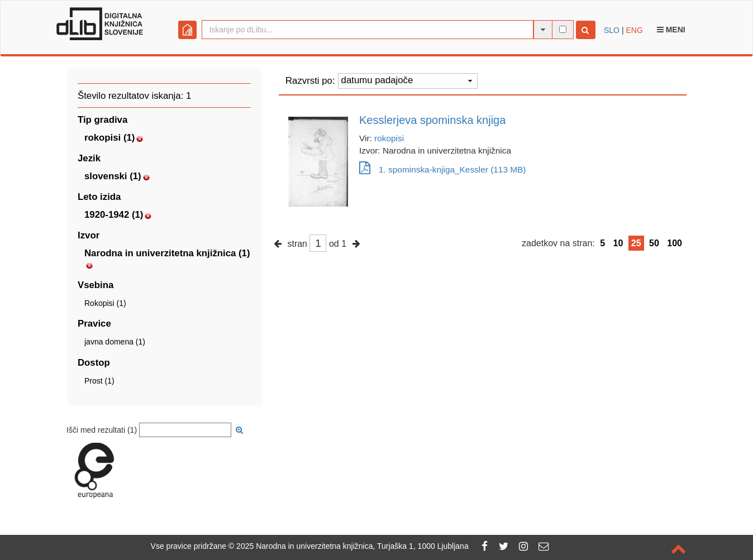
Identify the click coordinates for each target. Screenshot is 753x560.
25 (636, 243)
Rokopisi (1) (105, 303)
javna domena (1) (115, 342)
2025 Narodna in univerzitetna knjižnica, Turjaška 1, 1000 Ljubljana (352, 546)
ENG (634, 30)
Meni (671, 30)
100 (675, 243)
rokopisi (389, 138)
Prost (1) (99, 381)
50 (654, 243)
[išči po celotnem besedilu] (563, 29)
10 (618, 243)
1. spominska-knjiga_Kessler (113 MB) (442, 169)
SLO (612, 30)
